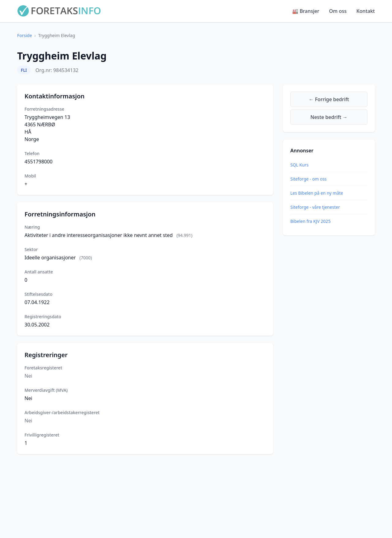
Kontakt (366, 11)
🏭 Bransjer (306, 11)
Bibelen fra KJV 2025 (310, 221)
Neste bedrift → (329, 117)
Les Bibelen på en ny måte (317, 193)
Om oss (338, 11)
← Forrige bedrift (329, 99)
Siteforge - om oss (309, 179)
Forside (24, 35)
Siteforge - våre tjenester (315, 207)
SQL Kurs (299, 165)
